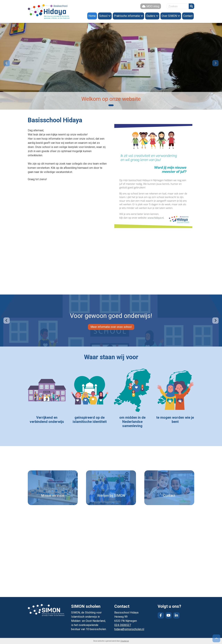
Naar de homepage (49, 11)
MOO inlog (153, 6)
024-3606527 (123, 625)
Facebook (161, 615)
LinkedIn (176, 615)
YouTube (169, 615)
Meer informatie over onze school (111, 327)
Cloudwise (125, 641)
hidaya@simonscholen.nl (129, 629)
